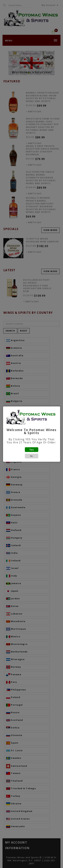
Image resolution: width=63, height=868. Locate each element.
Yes (32, 450)
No (32, 456)
